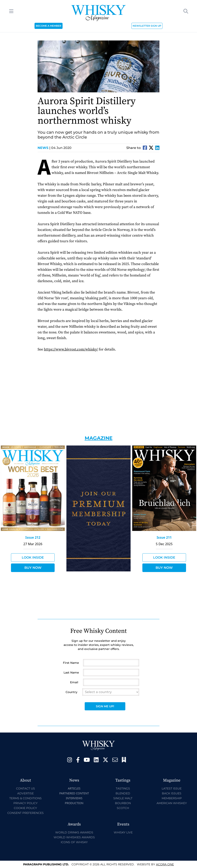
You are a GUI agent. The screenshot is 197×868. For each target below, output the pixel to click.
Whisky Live (123, 832)
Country (71, 692)
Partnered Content (74, 793)
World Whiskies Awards (74, 837)
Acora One (165, 864)
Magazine (99, 438)
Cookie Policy (25, 808)
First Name (71, 663)
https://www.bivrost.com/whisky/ (71, 349)
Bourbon (123, 803)
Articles (74, 788)
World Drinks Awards (74, 832)
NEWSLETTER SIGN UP (147, 26)
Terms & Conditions (25, 798)
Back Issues (172, 793)
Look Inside (33, 557)
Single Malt (123, 798)
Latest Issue (172, 788)
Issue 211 (164, 537)
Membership (172, 798)
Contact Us (25, 788)
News (44, 148)
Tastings (123, 788)
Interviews (74, 798)
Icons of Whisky (74, 842)
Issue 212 (33, 537)
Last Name (71, 673)
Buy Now (33, 568)
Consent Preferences (25, 813)
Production (74, 803)
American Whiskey (172, 803)
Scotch (123, 808)
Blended (123, 793)
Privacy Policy (25, 803)
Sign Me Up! (105, 706)
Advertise (25, 793)
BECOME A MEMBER (49, 26)
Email (74, 682)
